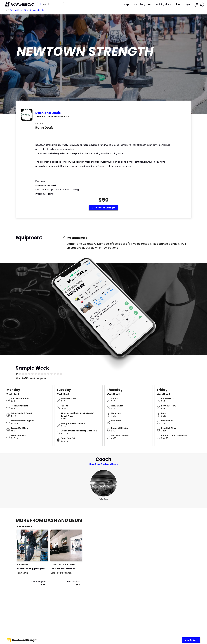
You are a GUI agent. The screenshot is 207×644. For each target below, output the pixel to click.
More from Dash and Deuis (104, 464)
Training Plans (163, 4)
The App (126, 4)
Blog (177, 4)
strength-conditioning (35, 10)
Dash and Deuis (48, 113)
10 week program (38, 582)
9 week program (72, 582)
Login (187, 4)
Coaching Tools (143, 4)
